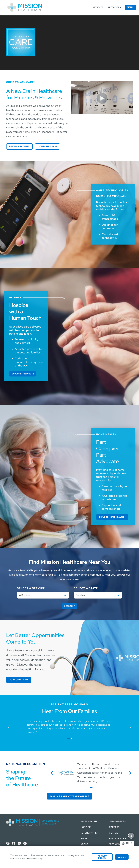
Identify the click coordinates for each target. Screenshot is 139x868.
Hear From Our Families (69, 711)
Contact (111, 830)
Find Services (114, 835)
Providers (114, 7)
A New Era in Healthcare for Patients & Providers (34, 94)
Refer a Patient (19, 146)
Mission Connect (112, 843)
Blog (70, 839)
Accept (122, 857)
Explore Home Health (111, 517)
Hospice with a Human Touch (25, 312)
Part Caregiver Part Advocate (108, 452)
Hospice (72, 824)
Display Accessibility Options (131, 836)
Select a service (31, 588)
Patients (98, 7)
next (132, 726)
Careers (111, 824)
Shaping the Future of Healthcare (22, 778)
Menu (130, 7)
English (131, 843)
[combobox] (127, 843)
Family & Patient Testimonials (70, 796)
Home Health (75, 818)
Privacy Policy (102, 857)
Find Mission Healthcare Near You (70, 562)
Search (68, 606)
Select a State (86, 588)
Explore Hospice (21, 374)
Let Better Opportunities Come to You (35, 638)
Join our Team (47, 146)
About (71, 844)
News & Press (114, 818)
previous (10, 726)
